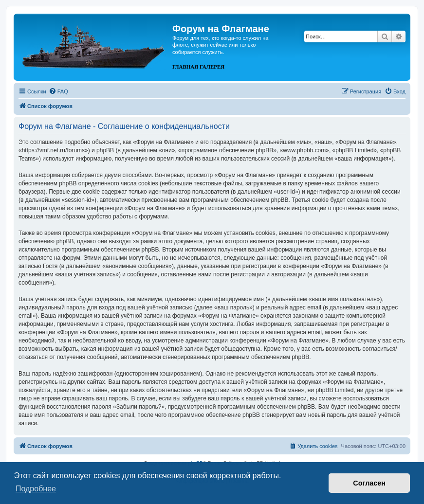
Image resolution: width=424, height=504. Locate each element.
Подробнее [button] (36, 489)
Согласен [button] (369, 483)
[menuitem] (58, 91)
